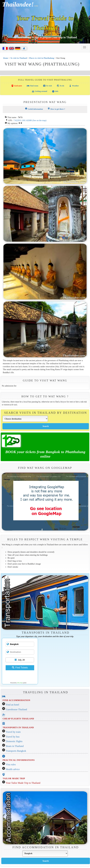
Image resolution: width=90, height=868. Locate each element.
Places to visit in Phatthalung (42, 58)
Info (55, 91)
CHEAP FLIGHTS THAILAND (18, 719)
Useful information (34, 109)
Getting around (39, 91)
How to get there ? (56, 109)
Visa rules (11, 764)
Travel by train (13, 732)
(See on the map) (39, 120)
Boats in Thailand (15, 746)
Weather (74, 86)
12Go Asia (20, 683)
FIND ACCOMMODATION (16, 700)
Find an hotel (12, 705)
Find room (32, 86)
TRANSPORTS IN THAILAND (18, 727)
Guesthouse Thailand (16, 709)
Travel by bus (13, 737)
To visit (47, 86)
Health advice (13, 769)
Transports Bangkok (16, 751)
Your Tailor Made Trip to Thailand (23, 783)
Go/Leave (17, 86)
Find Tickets (20, 668)
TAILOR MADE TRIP (14, 778)
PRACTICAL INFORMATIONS (19, 760)
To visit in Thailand (19, 58)
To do (60, 86)
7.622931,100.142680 (23, 120)
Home (6, 58)
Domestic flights (14, 741)
